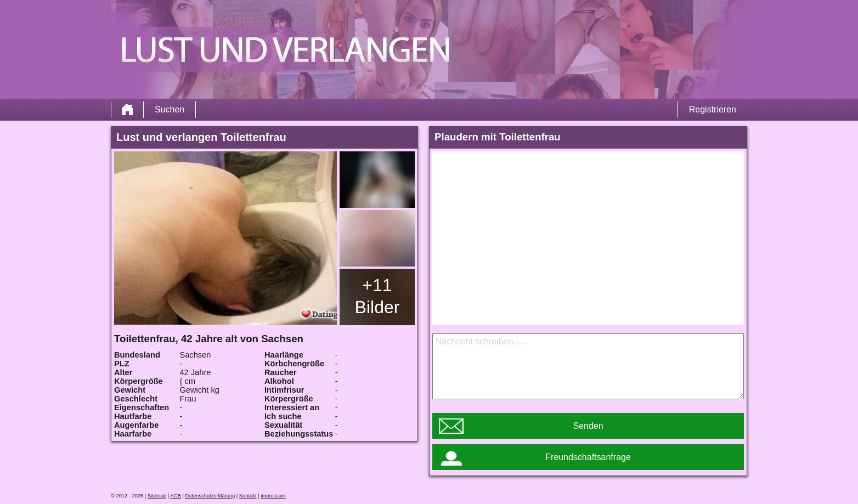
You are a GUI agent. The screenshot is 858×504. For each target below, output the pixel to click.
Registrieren (713, 109)
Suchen (170, 109)
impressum (273, 496)
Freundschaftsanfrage (588, 457)
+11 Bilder (377, 296)
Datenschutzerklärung (210, 496)
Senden (588, 426)
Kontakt (248, 496)
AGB (176, 496)
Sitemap (157, 496)
